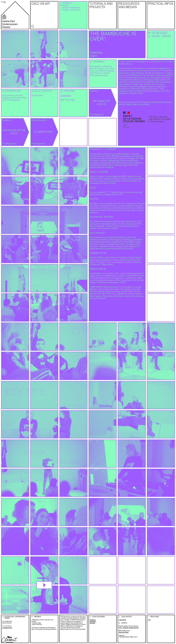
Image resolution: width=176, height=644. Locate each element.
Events (66, 5)
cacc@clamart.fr (7, 628)
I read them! (122, 620)
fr (2, 2)
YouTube (92, 623)
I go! (149, 620)
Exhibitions (67, 3)
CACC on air (41, 4)
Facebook (93, 620)
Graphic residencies (71, 10)
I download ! (66, 96)
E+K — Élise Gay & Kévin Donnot (129, 628)
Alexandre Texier (124, 632)
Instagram (93, 621)
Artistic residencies (71, 8)
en (5, 2)
